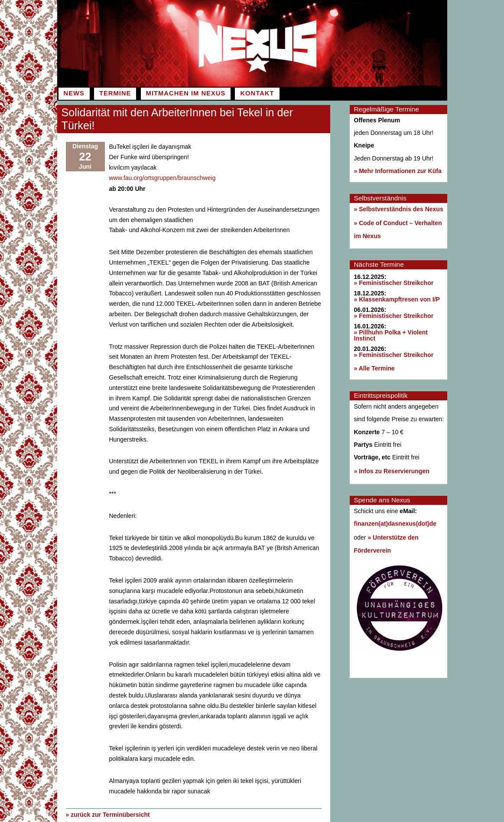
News (74, 93)
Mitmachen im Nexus (186, 93)
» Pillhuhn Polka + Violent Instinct (391, 335)
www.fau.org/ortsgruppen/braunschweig (163, 177)
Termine (115, 93)
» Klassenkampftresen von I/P (397, 299)
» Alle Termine (374, 368)
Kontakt (257, 93)
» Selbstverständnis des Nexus (399, 209)
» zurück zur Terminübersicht (108, 814)
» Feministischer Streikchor (394, 283)
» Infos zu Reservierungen (392, 471)
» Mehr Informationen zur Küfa (398, 171)
